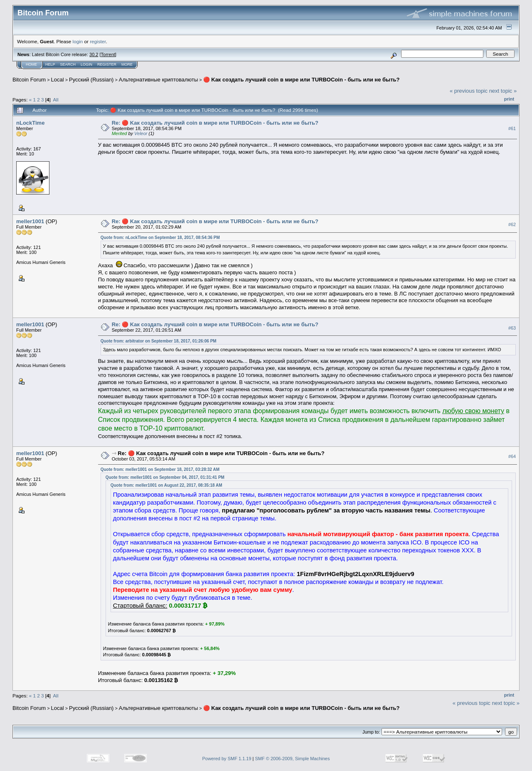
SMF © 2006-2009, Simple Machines (293, 759)
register (98, 41)
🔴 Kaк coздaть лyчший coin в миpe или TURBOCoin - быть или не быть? (302, 80)
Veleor (141, 133)
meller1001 (30, 221)
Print (509, 99)
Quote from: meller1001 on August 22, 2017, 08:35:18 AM (166, 485)
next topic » (503, 91)
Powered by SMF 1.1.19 (227, 759)
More (127, 64)
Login (86, 64)
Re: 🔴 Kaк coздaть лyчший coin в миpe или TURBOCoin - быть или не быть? (215, 123)
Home (31, 64)
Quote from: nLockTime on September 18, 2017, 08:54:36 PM (160, 238)
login (78, 41)
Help (50, 64)
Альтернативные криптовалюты (159, 80)
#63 (512, 328)
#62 (512, 224)
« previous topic (469, 91)
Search (68, 64)
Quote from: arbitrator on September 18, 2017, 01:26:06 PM (159, 341)
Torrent (108, 54)
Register (107, 64)
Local (58, 80)
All (56, 100)
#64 (512, 456)
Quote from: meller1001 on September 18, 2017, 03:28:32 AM (160, 469)
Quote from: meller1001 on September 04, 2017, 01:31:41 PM (165, 477)
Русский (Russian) (91, 80)
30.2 (94, 54)
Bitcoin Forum (29, 80)
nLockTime (30, 123)
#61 (512, 128)
